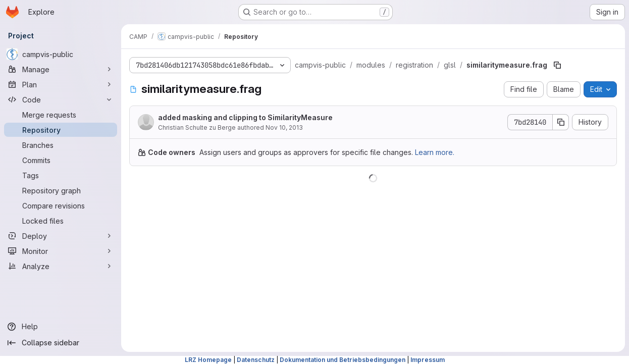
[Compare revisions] (61, 205)
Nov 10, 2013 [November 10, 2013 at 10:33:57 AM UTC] (284, 127)
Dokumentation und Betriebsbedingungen (343, 360)
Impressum (428, 360)
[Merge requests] (61, 115)
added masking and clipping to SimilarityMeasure (245, 117)
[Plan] (61, 84)
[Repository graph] (61, 190)
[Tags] (61, 175)
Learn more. (435, 152)
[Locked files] (61, 221)
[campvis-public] (61, 54)
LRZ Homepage (208, 360)
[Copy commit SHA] (561, 122)
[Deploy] (61, 236)
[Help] (61, 327)
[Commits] (61, 160)
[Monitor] (61, 251)
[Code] (61, 99)
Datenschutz (256, 360)
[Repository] (61, 130)
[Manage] (61, 69)
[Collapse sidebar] (61, 343)
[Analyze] (61, 266)
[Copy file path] (557, 65)
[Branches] (61, 145)
